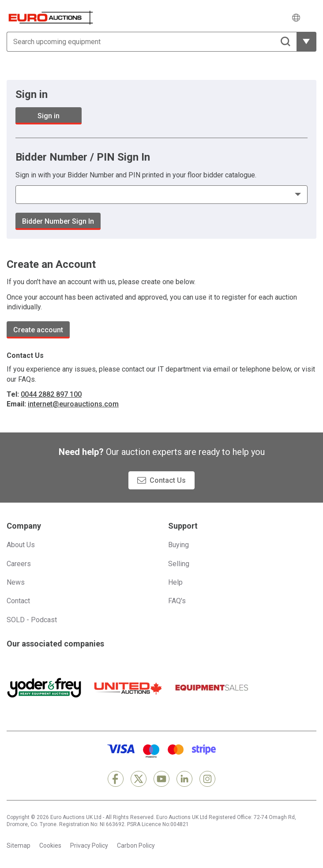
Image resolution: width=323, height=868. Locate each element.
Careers (19, 564)
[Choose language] (296, 18)
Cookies (50, 845)
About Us (21, 545)
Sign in (49, 116)
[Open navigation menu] (311, 17)
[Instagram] (207, 779)
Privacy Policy (89, 845)
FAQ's (177, 601)
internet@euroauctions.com (73, 404)
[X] (139, 779)
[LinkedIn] (184, 779)
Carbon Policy (136, 845)
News (16, 582)
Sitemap (19, 845)
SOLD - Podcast (32, 620)
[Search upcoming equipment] (152, 42)
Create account (38, 330)
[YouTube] (161, 779)
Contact (18, 601)
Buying (178, 545)
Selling (179, 564)
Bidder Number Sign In (58, 221)
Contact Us (168, 480)
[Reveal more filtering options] (306, 42)
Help (175, 582)
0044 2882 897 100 (51, 394)
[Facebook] (116, 779)
